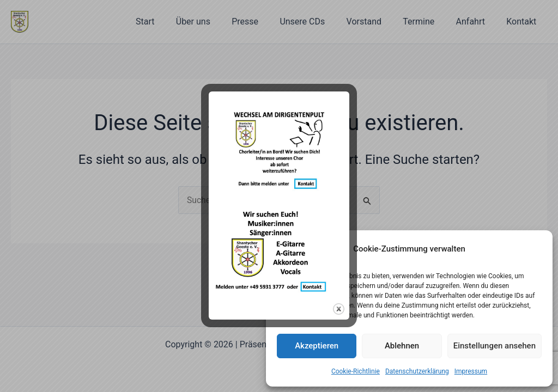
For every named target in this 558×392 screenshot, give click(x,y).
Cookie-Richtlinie (356, 371)
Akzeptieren (317, 346)
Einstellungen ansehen (495, 346)
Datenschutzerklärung (417, 371)
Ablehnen (402, 346)
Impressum (471, 371)
